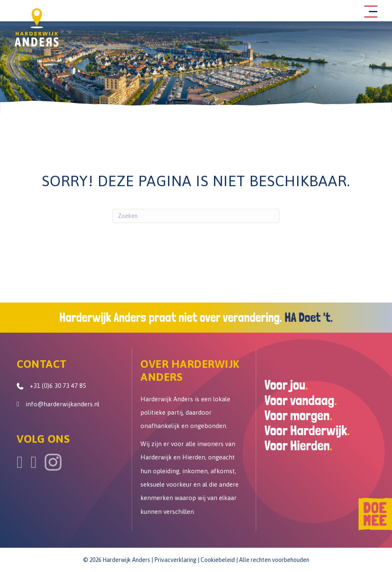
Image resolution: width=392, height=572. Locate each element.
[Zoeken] (196, 217)
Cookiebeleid (218, 561)
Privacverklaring (175, 561)
